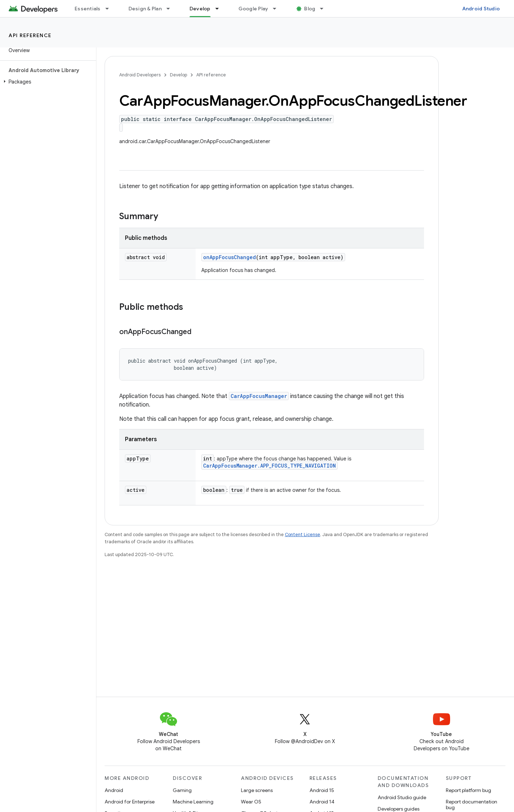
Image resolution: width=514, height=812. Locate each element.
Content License (303, 534)
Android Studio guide (402, 797)
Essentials (88, 9)
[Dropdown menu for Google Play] (278, 9)
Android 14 (322, 802)
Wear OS (251, 802)
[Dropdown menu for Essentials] (110, 9)
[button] (47, 82)
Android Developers (140, 75)
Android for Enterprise (130, 802)
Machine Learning (193, 802)
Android (114, 790)
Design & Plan (145, 9)
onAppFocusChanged (230, 257)
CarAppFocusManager (259, 396)
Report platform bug (468, 790)
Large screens (257, 790)
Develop (178, 75)
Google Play (253, 9)
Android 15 (322, 790)
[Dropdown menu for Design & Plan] (171, 9)
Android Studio (481, 9)
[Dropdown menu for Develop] (220, 9)
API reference (30, 35)
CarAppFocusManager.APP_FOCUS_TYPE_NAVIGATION (269, 466)
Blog (310, 9)
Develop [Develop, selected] (200, 9)
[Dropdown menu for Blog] (325, 9)
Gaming (182, 790)
